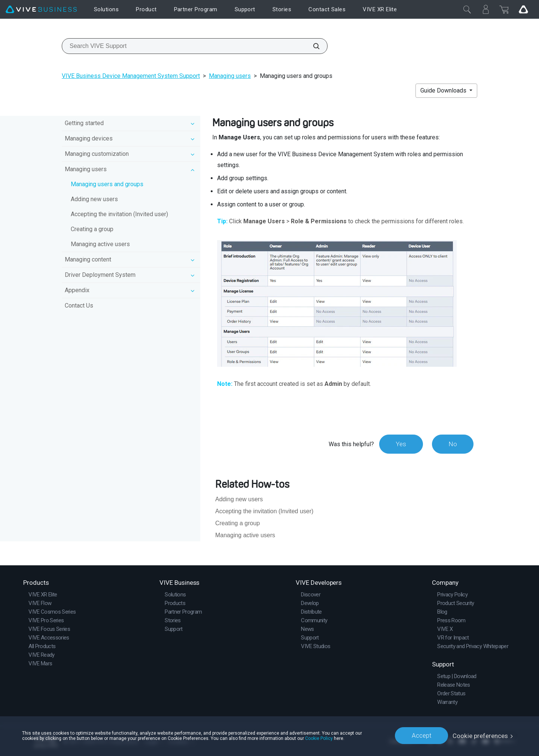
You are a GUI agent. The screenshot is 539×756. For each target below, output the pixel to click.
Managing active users (100, 244)
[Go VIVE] (523, 9)
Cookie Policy (319, 738)
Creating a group (92, 229)
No (452, 444)
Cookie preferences (480, 735)
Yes (400, 444)
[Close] (467, 9)
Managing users (230, 76)
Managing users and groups (107, 184)
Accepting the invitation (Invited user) (119, 214)
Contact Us (79, 306)
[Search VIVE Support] (312, 46)
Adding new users (94, 199)
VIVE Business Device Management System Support (131, 76)
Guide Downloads (444, 90)
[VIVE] (41, 10)
